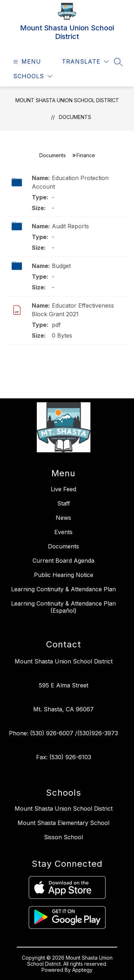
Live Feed (63, 489)
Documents (75, 117)
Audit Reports (70, 226)
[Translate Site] (85, 62)
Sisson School (63, 837)
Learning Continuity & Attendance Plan (63, 589)
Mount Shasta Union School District (67, 100)
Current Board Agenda (63, 561)
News (63, 518)
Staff (64, 503)
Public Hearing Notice (64, 575)
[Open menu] (26, 62)
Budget (61, 266)
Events (63, 532)
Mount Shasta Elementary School (63, 823)
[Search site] (118, 62)
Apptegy (82, 970)
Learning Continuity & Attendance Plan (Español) (63, 607)
